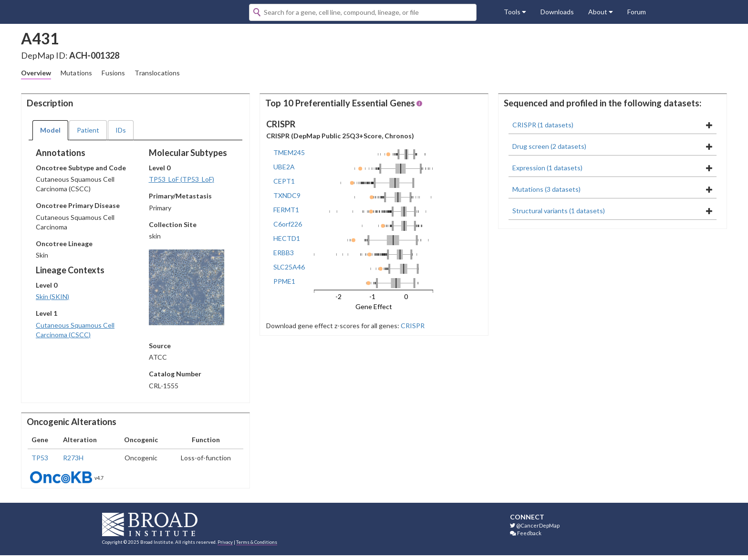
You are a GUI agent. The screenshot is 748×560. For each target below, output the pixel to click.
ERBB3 (284, 253)
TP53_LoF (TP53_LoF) (182, 179)
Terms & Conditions (257, 542)
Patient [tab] (88, 130)
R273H (73, 458)
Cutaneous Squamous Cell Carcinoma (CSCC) (75, 330)
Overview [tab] (36, 73)
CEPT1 (284, 181)
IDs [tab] (121, 130)
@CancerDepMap (535, 525)
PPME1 (284, 281)
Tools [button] (515, 12)
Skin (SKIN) (52, 296)
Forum (637, 12)
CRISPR (412, 326)
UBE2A (284, 167)
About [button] (601, 12)
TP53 (40, 458)
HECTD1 (287, 238)
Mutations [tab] (76, 73)
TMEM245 (289, 152)
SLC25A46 (289, 267)
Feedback (526, 533)
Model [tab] (50, 130)
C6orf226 (288, 224)
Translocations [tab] (157, 73)
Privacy (225, 542)
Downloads (557, 12)
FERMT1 (286, 210)
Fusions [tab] (113, 73)
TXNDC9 (287, 195)
